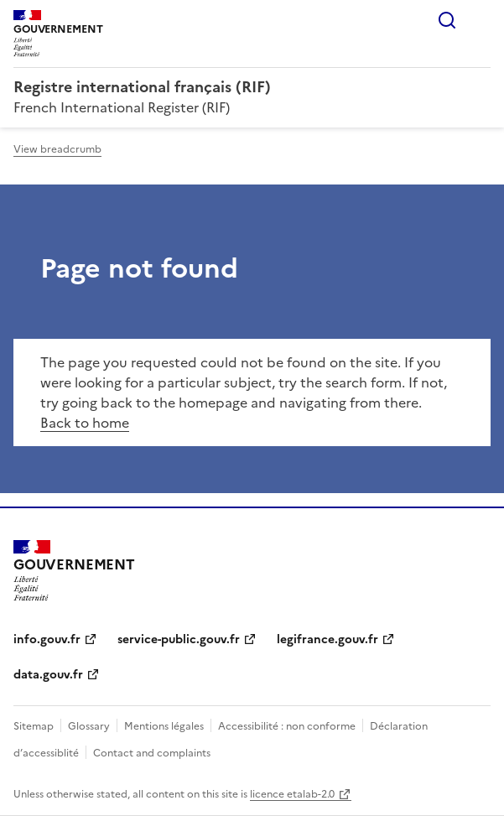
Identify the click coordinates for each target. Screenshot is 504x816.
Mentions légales (164, 726)
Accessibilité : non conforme (287, 726)
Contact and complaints (152, 753)
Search (447, 20)
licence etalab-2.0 (292, 794)
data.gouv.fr (48, 675)
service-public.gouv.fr (179, 639)
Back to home (85, 423)
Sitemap (34, 726)
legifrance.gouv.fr (327, 639)
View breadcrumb (57, 149)
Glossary (89, 726)
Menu (481, 20)
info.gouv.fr (47, 639)
